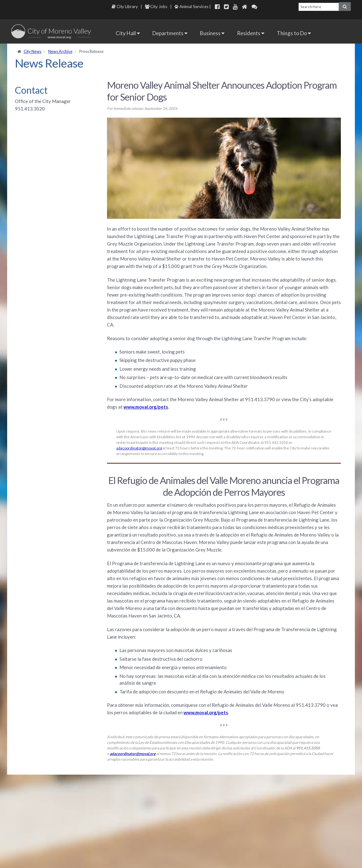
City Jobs (156, 7)
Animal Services (191, 7)
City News (32, 51)
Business (212, 33)
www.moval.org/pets (146, 407)
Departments (170, 33)
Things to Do (294, 33)
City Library (125, 7)
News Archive (60, 51)
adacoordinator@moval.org (139, 448)
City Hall (128, 33)
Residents (251, 33)
